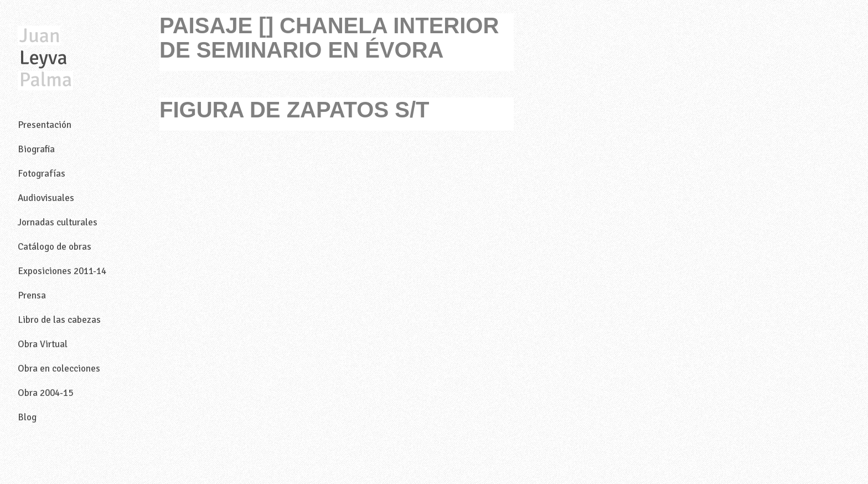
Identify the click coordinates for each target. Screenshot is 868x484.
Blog (27, 417)
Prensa (32, 295)
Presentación (45, 125)
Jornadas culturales (58, 222)
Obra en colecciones (59, 369)
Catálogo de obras (55, 247)
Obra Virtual (43, 344)
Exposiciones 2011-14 (62, 271)
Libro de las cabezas (59, 320)
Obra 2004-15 (45, 393)
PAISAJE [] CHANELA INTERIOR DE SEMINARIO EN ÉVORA (329, 38)
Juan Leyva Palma (45, 59)
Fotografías (42, 174)
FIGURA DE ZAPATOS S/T (294, 110)
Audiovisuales (46, 198)
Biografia (36, 149)
